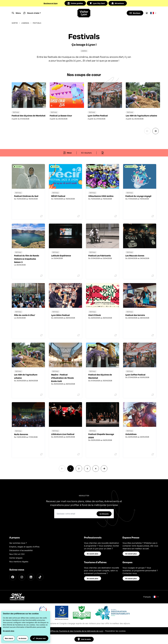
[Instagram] (22, 577)
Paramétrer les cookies (115, 631)
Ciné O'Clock (95, 315)
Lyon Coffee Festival (135, 375)
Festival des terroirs (135, 315)
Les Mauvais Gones (135, 255)
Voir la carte (84, 639)
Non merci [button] (9, 638)
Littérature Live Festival (63, 434)
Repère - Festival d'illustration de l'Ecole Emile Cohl (62, 378)
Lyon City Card (97, 3)
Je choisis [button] (23, 638)
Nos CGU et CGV (17, 554)
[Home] (84, 13)
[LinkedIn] (31, 577)
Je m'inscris (104, 514)
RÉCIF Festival (58, 196)
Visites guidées (75, 3)
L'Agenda (25, 23)
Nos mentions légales (19, 562)
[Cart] (147, 13)
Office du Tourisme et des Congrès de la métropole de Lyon (77, 631)
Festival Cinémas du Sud (26, 196)
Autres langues (16, 558)
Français (151, 597)
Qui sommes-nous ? (18, 543)
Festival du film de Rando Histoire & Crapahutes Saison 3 (27, 259)
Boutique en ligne (51, 3)
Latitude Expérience (61, 255)
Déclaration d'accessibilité (21, 550)
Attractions (118, 3)
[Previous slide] (147, 131)
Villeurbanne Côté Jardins (101, 196)
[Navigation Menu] (16, 13)
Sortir (15, 23)
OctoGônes (131, 434)
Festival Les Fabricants (100, 255)
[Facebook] (13, 577)
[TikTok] (40, 577)
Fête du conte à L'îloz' (25, 315)
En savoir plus (93, 554)
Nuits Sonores (21, 434)
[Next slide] (156, 131)
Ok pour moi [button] (39, 638)
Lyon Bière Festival (60, 315)
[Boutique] (135, 13)
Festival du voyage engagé (138, 196)
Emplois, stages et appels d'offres (24, 547)
